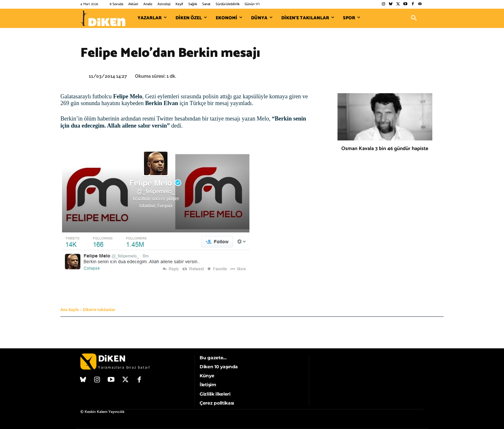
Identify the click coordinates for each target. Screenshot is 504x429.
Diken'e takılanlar (99, 310)
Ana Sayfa (70, 310)
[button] (414, 18)
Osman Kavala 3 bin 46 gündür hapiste (385, 149)
